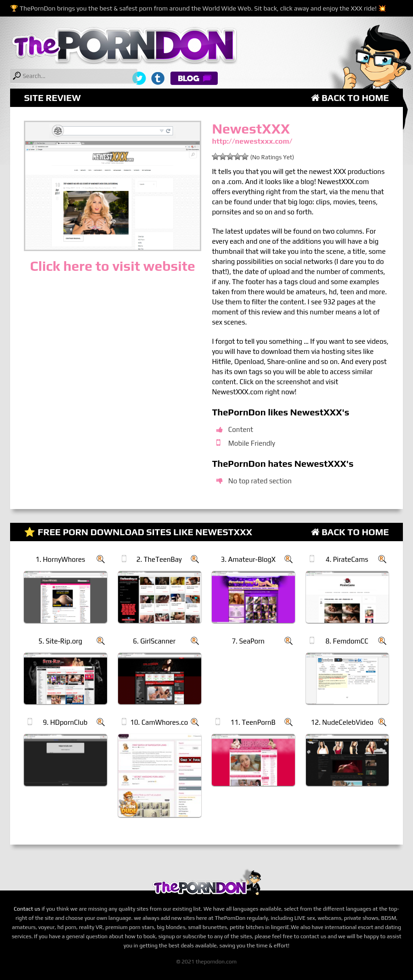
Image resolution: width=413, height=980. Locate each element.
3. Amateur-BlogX (248, 559)
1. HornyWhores (60, 559)
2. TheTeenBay (159, 559)
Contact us (27, 909)
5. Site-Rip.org (60, 641)
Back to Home (350, 98)
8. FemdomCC (347, 641)
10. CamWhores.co (159, 722)
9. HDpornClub (65, 722)
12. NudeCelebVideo (342, 722)
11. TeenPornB (253, 722)
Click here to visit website (112, 266)
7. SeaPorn (248, 641)
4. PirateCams (347, 559)
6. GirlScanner (154, 641)
